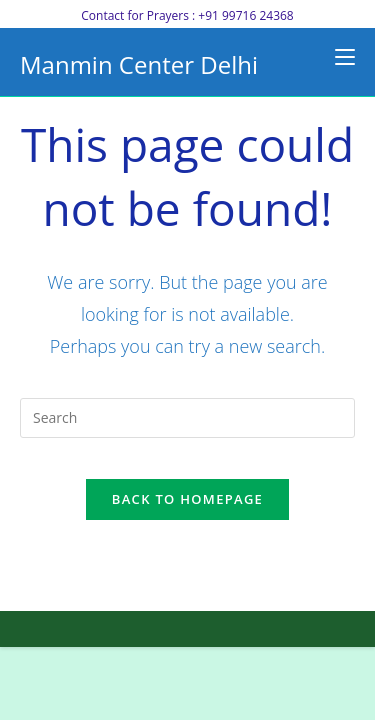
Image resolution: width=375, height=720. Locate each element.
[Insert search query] (187, 418)
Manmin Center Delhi (139, 64)
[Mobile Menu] (345, 57)
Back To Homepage (187, 499)
